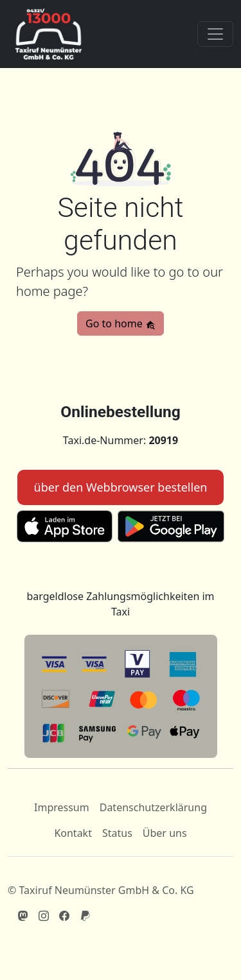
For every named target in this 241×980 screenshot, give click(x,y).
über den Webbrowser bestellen (121, 487)
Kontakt (73, 833)
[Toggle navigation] (215, 34)
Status (117, 833)
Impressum (62, 807)
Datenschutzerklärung (153, 807)
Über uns (165, 833)
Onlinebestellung (121, 412)
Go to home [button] (121, 323)
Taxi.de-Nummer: (121, 440)
